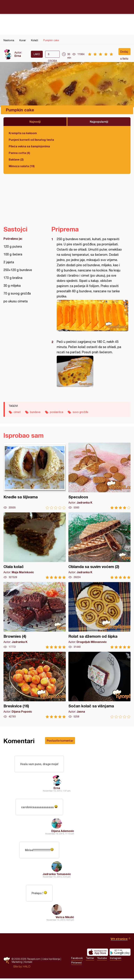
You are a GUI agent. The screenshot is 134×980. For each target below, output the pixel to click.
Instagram (116, 960)
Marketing (17, 963)
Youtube (102, 960)
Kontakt (28, 963)
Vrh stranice (119, 940)
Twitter (90, 960)
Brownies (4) (35, 615)
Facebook (77, 960)
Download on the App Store (98, 954)
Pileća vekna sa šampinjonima (29, 146)
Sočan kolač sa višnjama (100, 685)
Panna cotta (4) (19, 153)
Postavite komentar (60, 740)
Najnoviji (35, 122)
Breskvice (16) (35, 685)
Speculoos (100, 476)
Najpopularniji (99, 122)
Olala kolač (35, 546)
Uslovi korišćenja (51, 960)
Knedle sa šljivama (35, 476)
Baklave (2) (16, 159)
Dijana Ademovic (63, 832)
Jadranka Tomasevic (57, 875)
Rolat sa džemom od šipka (100, 615)
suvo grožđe (80, 412)
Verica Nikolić (65, 919)
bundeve (35, 412)
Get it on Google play (120, 954)
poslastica (57, 412)
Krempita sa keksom (23, 133)
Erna (18, 56)
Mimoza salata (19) (22, 166)
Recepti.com (67, 7)
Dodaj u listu (124, 52)
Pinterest (77, 964)
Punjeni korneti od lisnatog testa (31, 140)
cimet (17, 412)
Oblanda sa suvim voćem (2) (100, 546)
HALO (27, 968)
